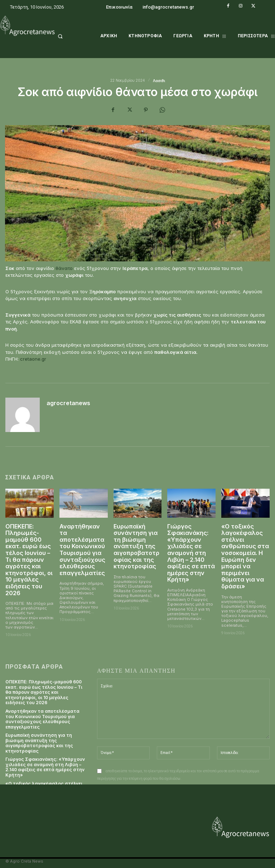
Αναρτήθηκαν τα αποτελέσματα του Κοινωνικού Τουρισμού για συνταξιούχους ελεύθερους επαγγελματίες (82, 548)
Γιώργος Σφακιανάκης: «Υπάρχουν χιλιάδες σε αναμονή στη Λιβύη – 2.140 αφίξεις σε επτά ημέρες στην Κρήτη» (190, 551)
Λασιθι (159, 81)
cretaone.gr (33, 359)
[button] (69, 36)
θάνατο (64, 268)
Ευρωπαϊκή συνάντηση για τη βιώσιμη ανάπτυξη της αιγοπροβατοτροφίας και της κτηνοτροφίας (136, 545)
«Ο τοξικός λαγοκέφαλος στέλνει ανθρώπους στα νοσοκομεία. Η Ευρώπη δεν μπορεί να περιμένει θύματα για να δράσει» (245, 554)
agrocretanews (68, 403)
